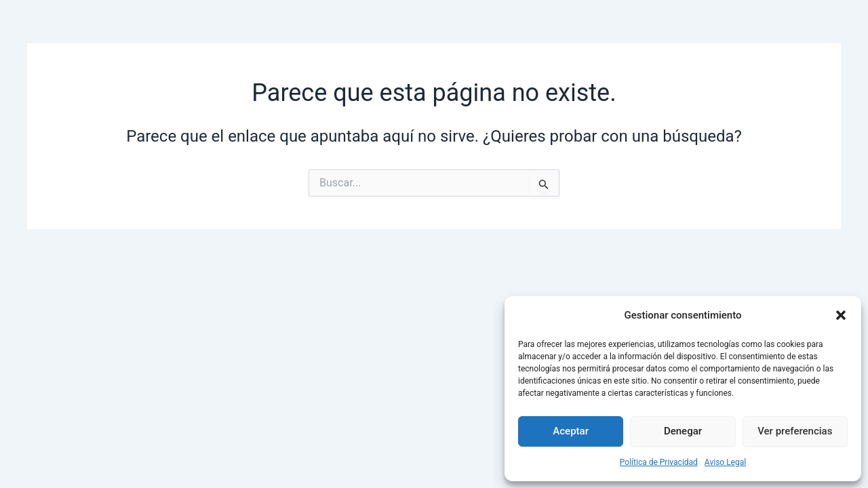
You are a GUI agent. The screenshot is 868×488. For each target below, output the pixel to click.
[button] (841, 315)
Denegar (683, 431)
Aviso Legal (725, 462)
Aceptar (571, 431)
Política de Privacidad (659, 462)
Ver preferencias (795, 431)
